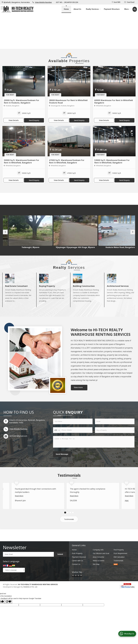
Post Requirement (120, 562)
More (127, 9)
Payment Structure (112, 9)
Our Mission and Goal (101, 562)
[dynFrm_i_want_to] (115, 432)
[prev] (5, 233)
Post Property (77, 562)
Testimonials (69, 528)
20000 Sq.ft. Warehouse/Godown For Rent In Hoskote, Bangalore (21, 101)
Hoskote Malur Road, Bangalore (119, 247)
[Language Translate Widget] (14, 579)
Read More (11, 508)
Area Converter (99, 566)
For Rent (10, 95)
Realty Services (93, 9)
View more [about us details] (78, 390)
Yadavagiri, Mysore (52, 247)
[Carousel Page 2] (68, 521)
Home (66, 9)
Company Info (98, 558)
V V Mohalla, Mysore (19, 247)
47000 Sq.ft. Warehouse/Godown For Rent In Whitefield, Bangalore (67, 161)
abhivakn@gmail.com (18, 438)
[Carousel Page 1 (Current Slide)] (65, 521)
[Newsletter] (28, 563)
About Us (77, 9)
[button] (43, 2)
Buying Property (47, 288)
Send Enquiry (34, 120)
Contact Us (76, 573)
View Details (14, 120)
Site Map (96, 573)
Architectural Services (118, 288)
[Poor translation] (9, 610)
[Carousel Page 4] (73, 521)
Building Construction (84, 288)
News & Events (99, 569)
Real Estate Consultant (16, 288)
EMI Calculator (119, 566)
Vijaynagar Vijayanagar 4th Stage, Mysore (86, 248)
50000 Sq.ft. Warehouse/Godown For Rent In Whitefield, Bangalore (21, 161)
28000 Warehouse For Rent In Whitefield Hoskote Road (68, 101)
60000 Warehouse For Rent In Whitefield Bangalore (114, 101)
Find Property (119, 558)
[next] (133, 233)
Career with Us (77, 569)
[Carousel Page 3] (70, 521)
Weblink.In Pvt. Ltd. (30, 596)
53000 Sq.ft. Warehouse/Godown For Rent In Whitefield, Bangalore (112, 161)
